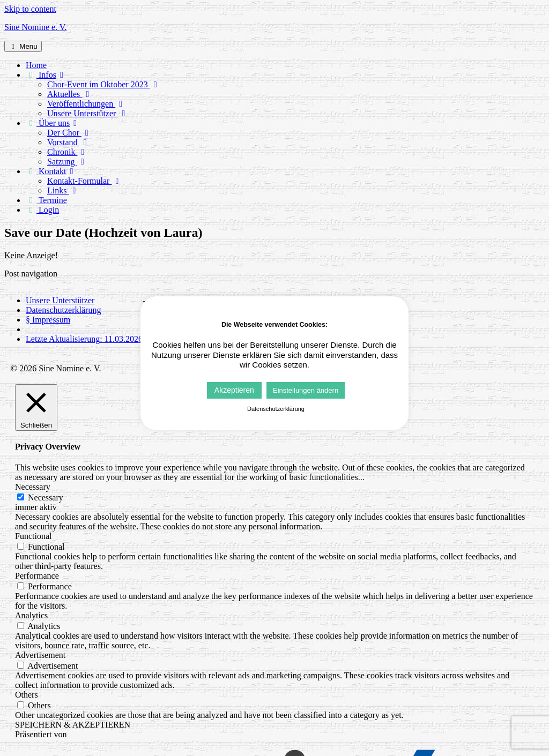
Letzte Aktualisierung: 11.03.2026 (84, 339)
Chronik (68, 152)
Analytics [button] (31, 615)
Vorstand (69, 142)
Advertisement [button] (40, 655)
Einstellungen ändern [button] (306, 390)
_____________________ (71, 329)
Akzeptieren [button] (234, 390)
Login (42, 210)
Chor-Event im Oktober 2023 (104, 84)
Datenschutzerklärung (63, 310)
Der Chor (70, 133)
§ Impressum (48, 320)
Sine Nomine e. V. (35, 27)
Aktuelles (70, 94)
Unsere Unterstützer (88, 113)
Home (36, 65)
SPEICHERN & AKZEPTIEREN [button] (73, 725)
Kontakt (51, 171)
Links (63, 190)
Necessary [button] (33, 487)
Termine (46, 200)
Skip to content (30, 9)
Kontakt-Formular (85, 181)
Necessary (46, 497)
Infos (46, 75)
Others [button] (27, 695)
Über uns (53, 123)
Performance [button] (37, 576)
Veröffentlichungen (87, 104)
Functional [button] (33, 536)
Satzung (68, 162)
